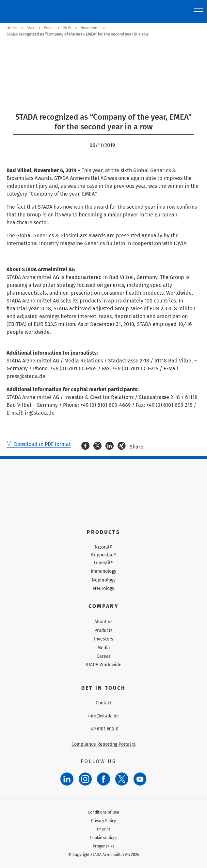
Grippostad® (104, 555)
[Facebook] (104, 779)
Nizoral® (104, 547)
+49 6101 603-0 (104, 729)
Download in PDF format (39, 444)
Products (104, 631)
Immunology (104, 571)
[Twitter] (122, 779)
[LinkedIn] (67, 779)
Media (104, 648)
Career (104, 656)
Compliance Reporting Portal (104, 744)
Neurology (104, 588)
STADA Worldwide (104, 665)
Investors (104, 639)
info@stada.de (104, 716)
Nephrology (104, 580)
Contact (104, 703)
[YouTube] (140, 779)
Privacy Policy (104, 821)
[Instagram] (85, 779)
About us (104, 622)
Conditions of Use (104, 812)
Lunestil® (104, 563)
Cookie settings (104, 838)
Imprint (104, 829)
